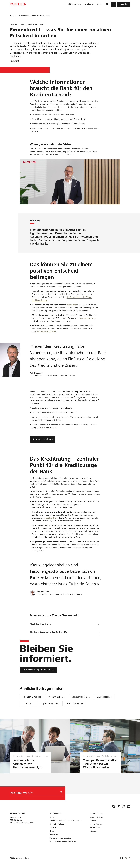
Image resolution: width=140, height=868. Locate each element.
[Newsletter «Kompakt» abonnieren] (39, 670)
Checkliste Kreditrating (65, 624)
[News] (52, 831)
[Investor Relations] (97, 817)
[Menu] (114, 4)
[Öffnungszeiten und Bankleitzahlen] (63, 841)
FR (126, 858)
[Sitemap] (93, 831)
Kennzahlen (72, 305)
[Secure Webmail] (96, 824)
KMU (29, 704)
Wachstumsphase (57, 697)
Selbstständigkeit (75, 704)
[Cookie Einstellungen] (58, 824)
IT (130, 858)
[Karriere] (53, 817)
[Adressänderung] (96, 813)
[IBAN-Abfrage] (95, 827)
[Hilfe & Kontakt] (55, 813)
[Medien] (93, 820)
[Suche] (107, 4)
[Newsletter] (54, 834)
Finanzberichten (50, 518)
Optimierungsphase (51, 704)
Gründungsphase (105, 697)
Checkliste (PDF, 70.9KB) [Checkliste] (46, 332)
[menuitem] (74, 4)
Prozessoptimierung (87, 318)
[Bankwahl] (34, 793)
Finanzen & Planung (32, 697)
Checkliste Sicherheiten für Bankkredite (65, 632)
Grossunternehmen (81, 697)
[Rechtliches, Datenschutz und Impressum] (65, 820)
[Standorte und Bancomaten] (60, 838)
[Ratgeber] (53, 827)
